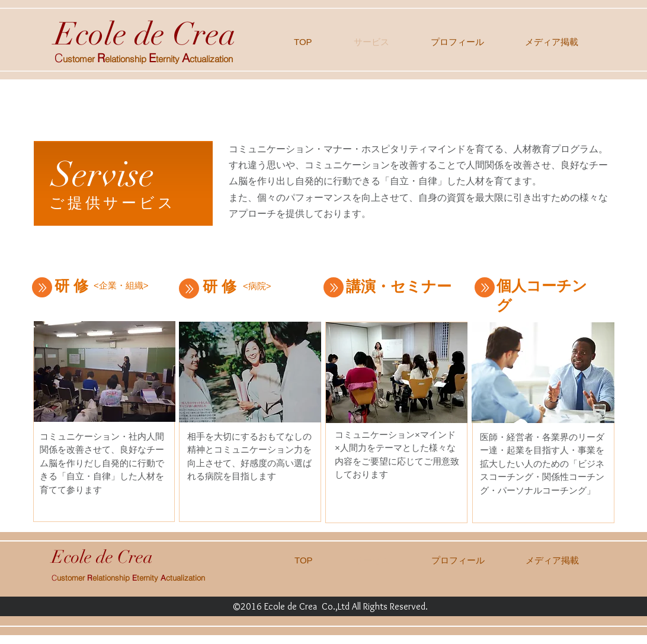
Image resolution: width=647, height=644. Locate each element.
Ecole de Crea (145, 34)
